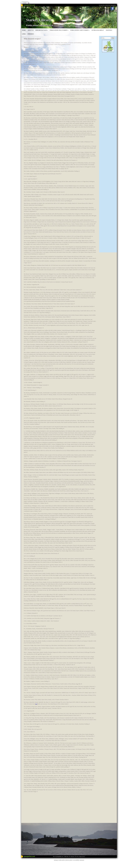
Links (24, 34)
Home (24, 30)
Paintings (109, 30)
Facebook (112, 8)
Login (25, 3)
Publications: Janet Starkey (80, 30)
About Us (31, 30)
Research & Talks (42, 30)
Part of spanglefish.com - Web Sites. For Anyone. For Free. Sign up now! (69, 856)
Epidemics (31, 34)
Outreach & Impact (98, 30)
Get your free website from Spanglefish (107, 5)
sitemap (56, 860)
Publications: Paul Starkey (59, 30)
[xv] (36, 704)
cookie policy (62, 860)
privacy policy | (69, 860)
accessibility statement (79, 860)
